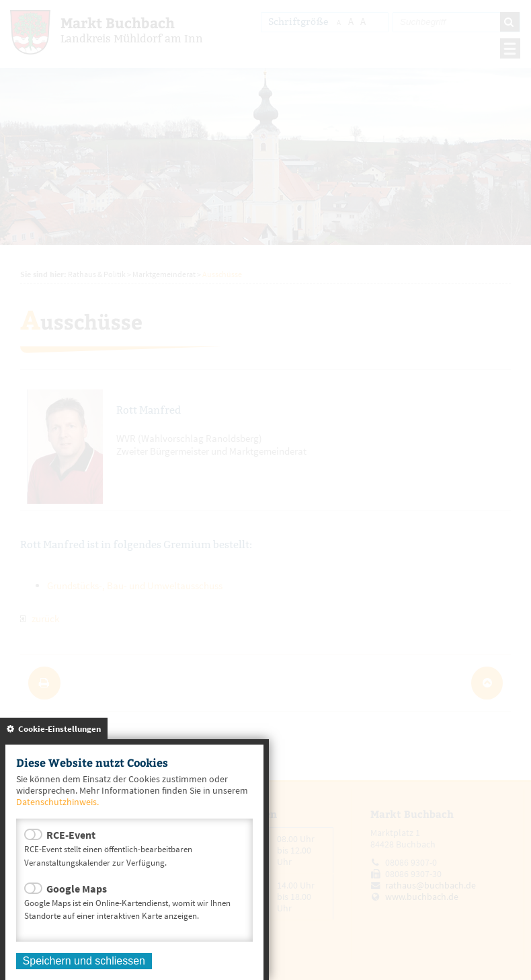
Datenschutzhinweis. (57, 802)
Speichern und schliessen (84, 961)
